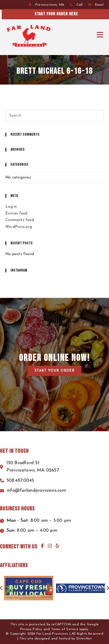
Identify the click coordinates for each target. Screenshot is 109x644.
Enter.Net (84, 639)
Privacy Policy (31, 629)
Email (99, 5)
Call (80, 5)
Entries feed (16, 213)
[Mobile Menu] (100, 35)
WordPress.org (19, 227)
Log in (11, 207)
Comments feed (20, 220)
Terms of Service (65, 629)
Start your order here (65, 14)
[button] (54, 371)
